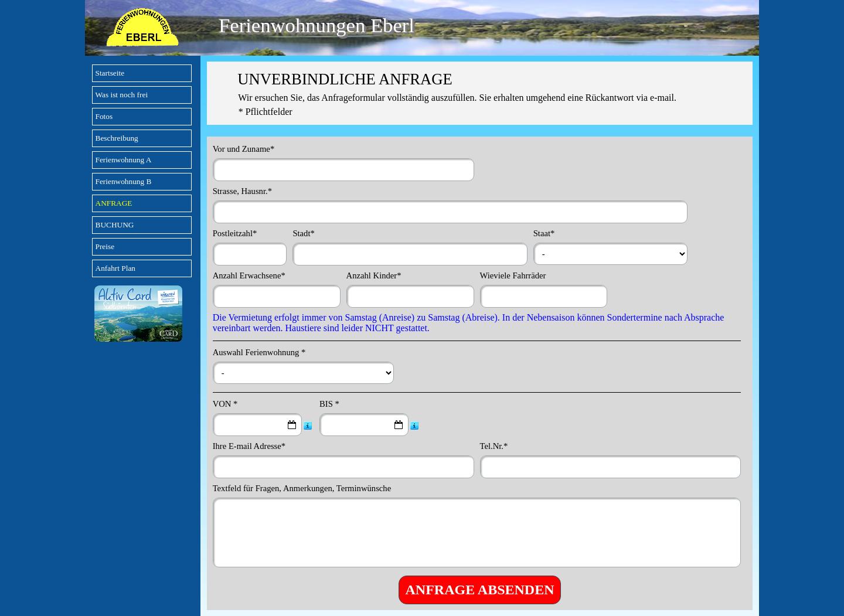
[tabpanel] (480, 93)
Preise (105, 246)
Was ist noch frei (122, 95)
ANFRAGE (114, 203)
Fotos (104, 116)
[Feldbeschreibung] (308, 425)
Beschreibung (117, 138)
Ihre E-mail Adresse (249, 446)
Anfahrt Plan (115, 268)
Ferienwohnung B (124, 181)
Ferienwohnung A (124, 160)
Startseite (110, 73)
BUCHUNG (115, 225)
